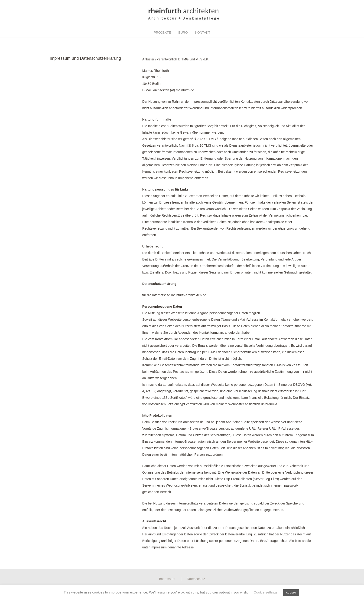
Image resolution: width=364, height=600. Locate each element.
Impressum (167, 579)
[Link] (182, 14)
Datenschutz (196, 579)
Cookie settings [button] (266, 592)
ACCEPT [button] (291, 593)
